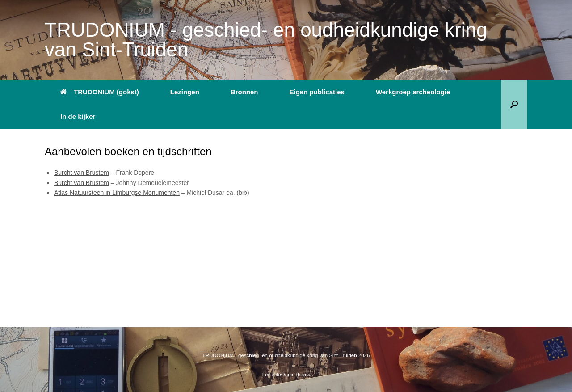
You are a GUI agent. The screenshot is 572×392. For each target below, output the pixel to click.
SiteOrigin (284, 375)
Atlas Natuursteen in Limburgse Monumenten (117, 193)
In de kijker (78, 116)
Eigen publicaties (317, 92)
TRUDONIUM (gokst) (100, 92)
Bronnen (244, 92)
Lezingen (185, 92)
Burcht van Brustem (82, 173)
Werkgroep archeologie (413, 92)
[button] (514, 104)
